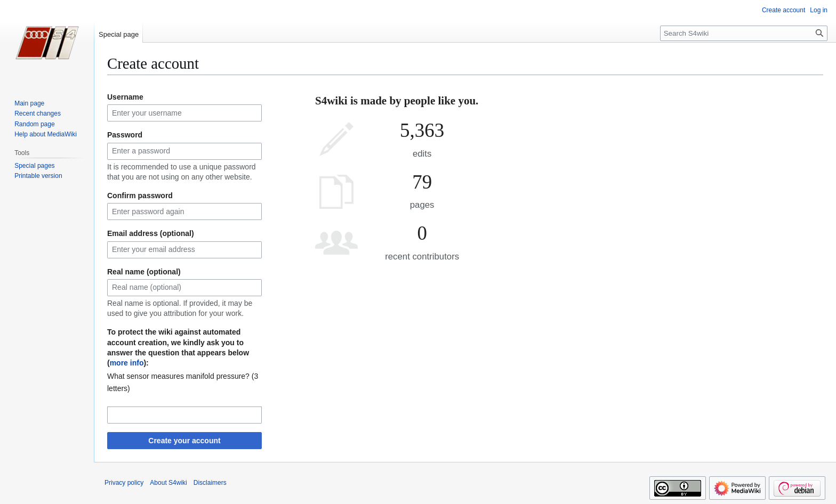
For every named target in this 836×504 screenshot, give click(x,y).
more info (127, 363)
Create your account (184, 441)
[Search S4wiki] (744, 33)
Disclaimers (210, 483)
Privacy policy (124, 483)
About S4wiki (168, 483)
